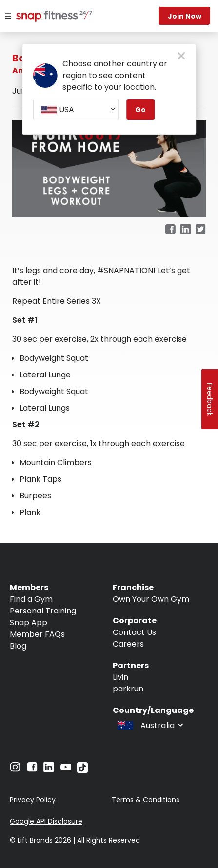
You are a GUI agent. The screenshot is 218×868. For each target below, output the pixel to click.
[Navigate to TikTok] (82, 770)
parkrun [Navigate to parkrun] (128, 689)
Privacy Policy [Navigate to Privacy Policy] (33, 800)
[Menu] (8, 16)
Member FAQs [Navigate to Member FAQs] (37, 634)
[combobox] (76, 110)
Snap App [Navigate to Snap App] (29, 622)
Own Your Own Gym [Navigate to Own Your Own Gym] (151, 599)
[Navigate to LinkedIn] (49, 769)
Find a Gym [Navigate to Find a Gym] (31, 599)
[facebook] (170, 230)
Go (140, 110)
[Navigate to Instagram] (15, 769)
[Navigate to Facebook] (32, 769)
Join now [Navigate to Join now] (185, 16)
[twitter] (201, 230)
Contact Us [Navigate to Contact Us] (134, 632)
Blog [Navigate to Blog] (18, 646)
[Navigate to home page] (49, 17)
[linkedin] (186, 230)
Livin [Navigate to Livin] (120, 677)
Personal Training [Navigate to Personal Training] (43, 611)
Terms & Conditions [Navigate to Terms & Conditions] (146, 800)
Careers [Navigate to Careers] (128, 644)
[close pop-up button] (181, 57)
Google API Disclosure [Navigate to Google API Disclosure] (46, 821)
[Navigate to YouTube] (66, 769)
